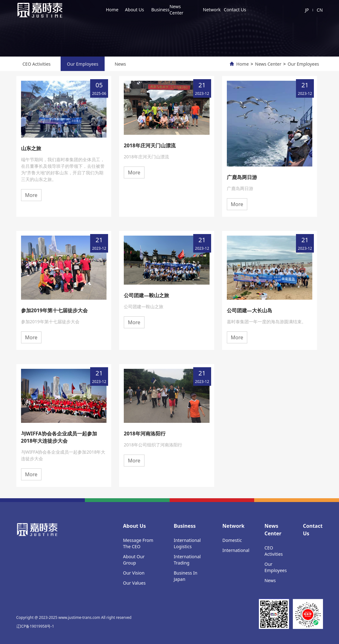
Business (160, 10)
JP (307, 10)
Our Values (134, 583)
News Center (176, 10)
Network (212, 10)
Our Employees (83, 64)
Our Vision (134, 573)
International (236, 550)
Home (112, 10)
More (31, 195)
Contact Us (235, 10)
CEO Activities (37, 64)
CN (320, 10)
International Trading (187, 560)
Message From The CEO (138, 543)
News (120, 64)
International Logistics (187, 543)
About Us (134, 10)
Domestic (232, 540)
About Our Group (134, 560)
